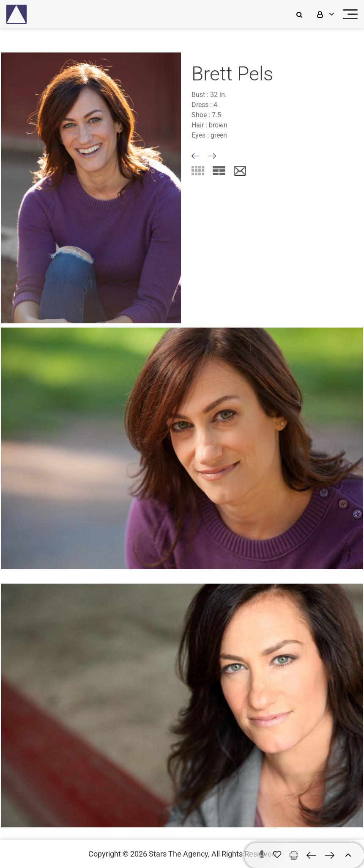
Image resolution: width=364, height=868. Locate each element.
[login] (325, 14)
